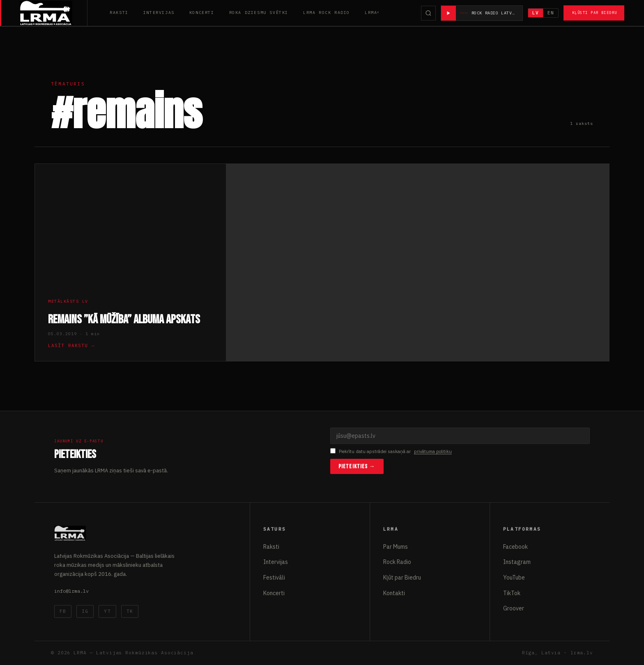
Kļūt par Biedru (402, 578)
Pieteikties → (357, 466)
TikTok (512, 593)
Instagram (517, 562)
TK (130, 611)
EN (551, 13)
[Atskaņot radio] (448, 13)
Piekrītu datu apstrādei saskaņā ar (391, 452)
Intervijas (159, 13)
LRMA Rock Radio (327, 13)
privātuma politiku (433, 451)
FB (63, 611)
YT (107, 611)
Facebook (515, 547)
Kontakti (394, 593)
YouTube (514, 578)
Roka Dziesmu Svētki (259, 13)
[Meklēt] (428, 13)
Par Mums (396, 547)
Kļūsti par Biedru (595, 13)
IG (85, 611)
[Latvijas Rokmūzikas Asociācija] (54, 13)
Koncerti (202, 13)
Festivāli (274, 578)
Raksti (119, 13)
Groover (514, 608)
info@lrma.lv (71, 591)
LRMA (371, 13)
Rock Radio (397, 562)
